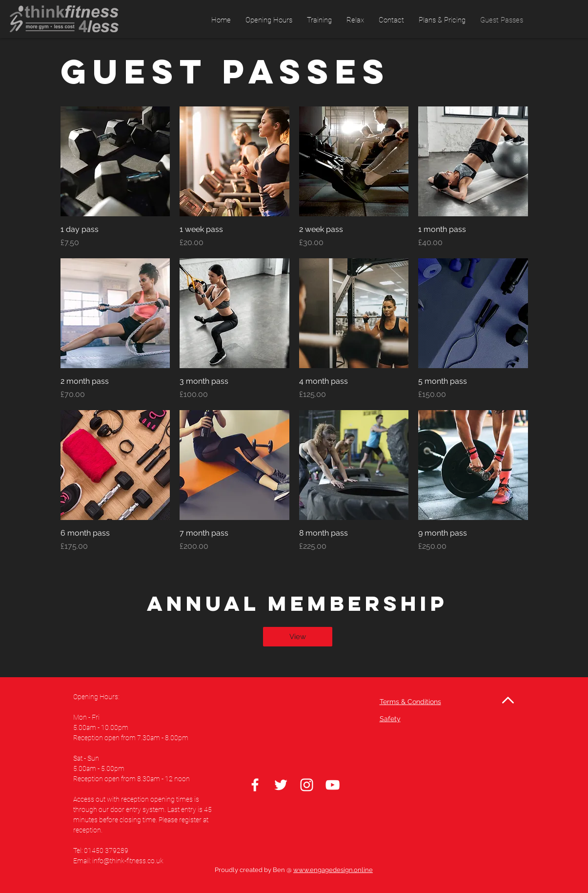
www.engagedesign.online (333, 870)
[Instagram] (307, 785)
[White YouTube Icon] (333, 785)
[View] (298, 637)
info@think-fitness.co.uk (128, 861)
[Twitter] (281, 785)
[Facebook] (255, 785)
